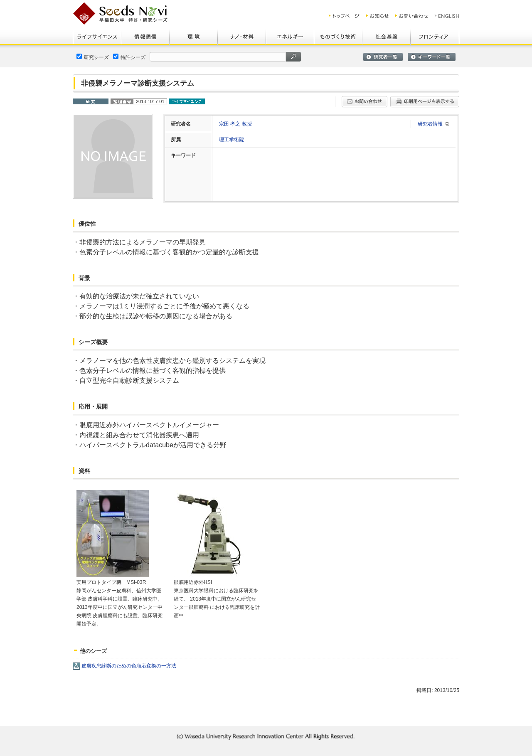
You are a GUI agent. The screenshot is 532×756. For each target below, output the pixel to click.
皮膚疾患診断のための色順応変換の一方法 (129, 666)
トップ (344, 16)
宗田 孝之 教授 (235, 124)
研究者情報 (430, 124)
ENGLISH (447, 16)
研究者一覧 (383, 57)
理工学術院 (232, 140)
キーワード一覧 (432, 57)
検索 (293, 57)
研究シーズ (93, 57)
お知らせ (378, 16)
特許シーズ (129, 57)
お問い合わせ (412, 16)
